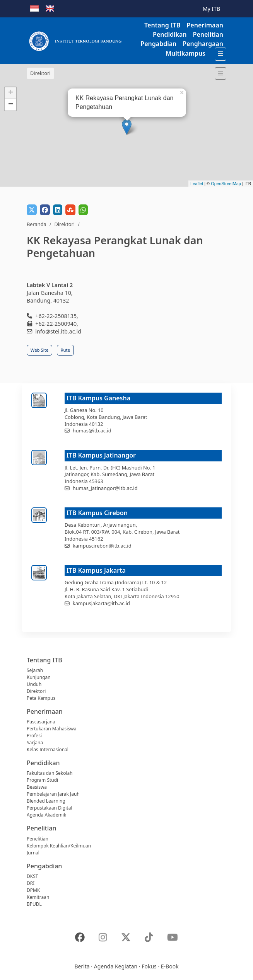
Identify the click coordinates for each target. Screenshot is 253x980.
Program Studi (42, 780)
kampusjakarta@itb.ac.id (101, 603)
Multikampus (185, 53)
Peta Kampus (41, 698)
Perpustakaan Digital (50, 808)
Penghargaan (203, 44)
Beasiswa (37, 787)
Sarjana (35, 743)
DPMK (33, 890)
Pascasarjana (41, 722)
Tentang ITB (162, 25)
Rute (66, 350)
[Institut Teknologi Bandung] (75, 41)
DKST (32, 876)
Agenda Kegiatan (116, 966)
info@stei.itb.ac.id (58, 331)
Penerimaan (205, 25)
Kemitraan (38, 897)
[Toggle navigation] (221, 73)
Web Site (39, 350)
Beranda (37, 224)
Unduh (34, 684)
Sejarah (35, 670)
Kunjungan (39, 677)
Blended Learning (46, 801)
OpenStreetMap (226, 184)
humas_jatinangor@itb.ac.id (105, 488)
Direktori (64, 224)
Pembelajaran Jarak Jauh (53, 794)
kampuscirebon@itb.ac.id (102, 546)
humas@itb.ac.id (92, 430)
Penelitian (208, 34)
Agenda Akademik (46, 815)
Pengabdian (158, 44)
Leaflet (197, 184)
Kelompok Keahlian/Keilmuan (59, 846)
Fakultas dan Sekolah (50, 773)
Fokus (149, 966)
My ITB (211, 9)
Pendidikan (170, 34)
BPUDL (34, 904)
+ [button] (11, 93)
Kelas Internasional (48, 749)
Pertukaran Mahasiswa (51, 729)
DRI (31, 883)
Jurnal (33, 853)
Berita (82, 966)
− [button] (11, 105)
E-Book (170, 966)
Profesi (34, 736)
